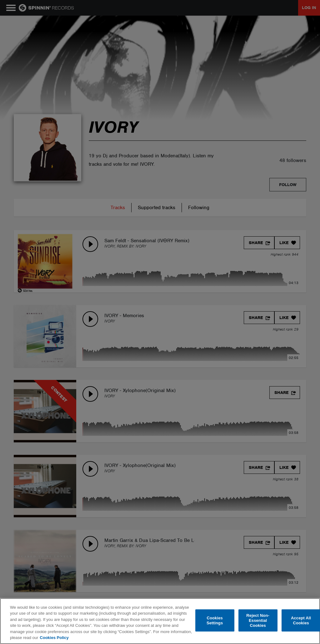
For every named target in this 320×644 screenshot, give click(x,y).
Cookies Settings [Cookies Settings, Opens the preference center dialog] (215, 620)
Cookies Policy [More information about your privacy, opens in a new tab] (54, 638)
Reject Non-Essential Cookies (258, 621)
